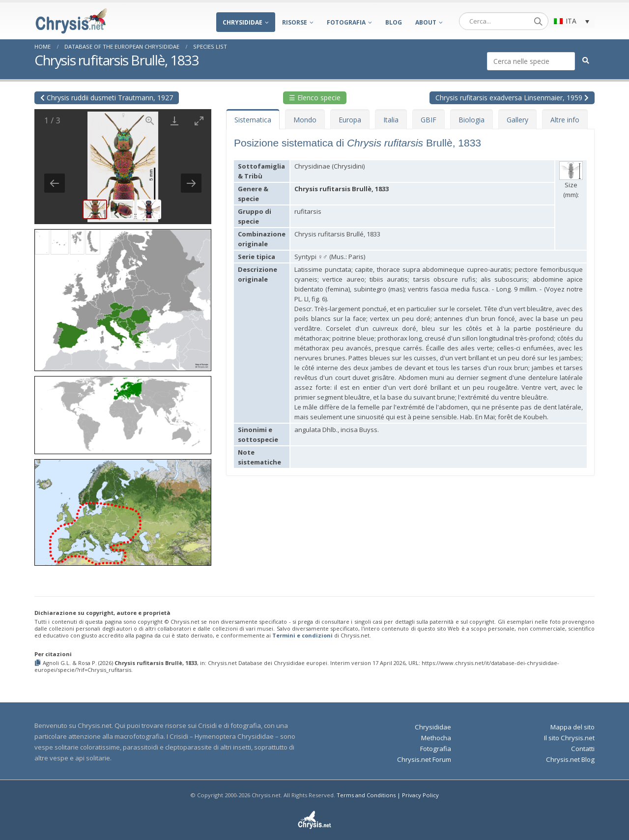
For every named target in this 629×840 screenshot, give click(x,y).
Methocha (436, 738)
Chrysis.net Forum (424, 759)
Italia (391, 120)
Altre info (565, 120)
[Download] (174, 121)
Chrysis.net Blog (570, 759)
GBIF (429, 120)
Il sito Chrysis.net (569, 738)
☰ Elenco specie (315, 98)
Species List (210, 46)
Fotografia (346, 22)
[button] (123, 297)
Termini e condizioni (302, 635)
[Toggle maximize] (199, 121)
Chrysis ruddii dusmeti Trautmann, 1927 (107, 98)
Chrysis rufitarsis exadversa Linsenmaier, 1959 (512, 98)
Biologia (472, 120)
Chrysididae (243, 22)
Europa (350, 120)
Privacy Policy (420, 795)
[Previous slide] (55, 183)
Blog (394, 22)
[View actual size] (150, 121)
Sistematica (253, 120)
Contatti (583, 749)
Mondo (305, 120)
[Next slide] (191, 183)
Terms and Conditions (366, 795)
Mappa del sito (572, 727)
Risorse (295, 22)
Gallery (517, 120)
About (426, 22)
